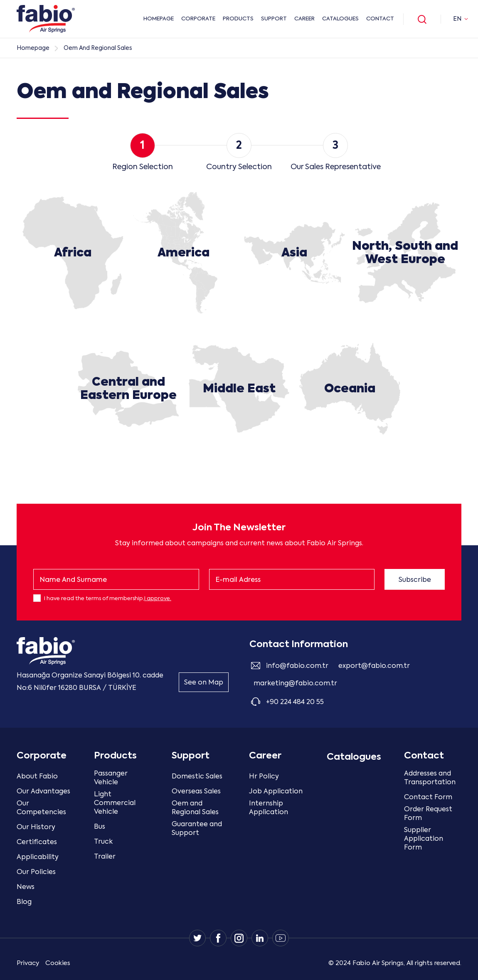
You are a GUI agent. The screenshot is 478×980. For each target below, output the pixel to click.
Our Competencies (41, 808)
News (26, 887)
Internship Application (269, 808)
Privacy (28, 963)
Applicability (38, 857)
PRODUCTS (238, 19)
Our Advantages (43, 792)
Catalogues (340, 19)
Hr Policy (264, 777)
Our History (36, 827)
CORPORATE (198, 19)
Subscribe (415, 580)
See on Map (204, 683)
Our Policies (36, 872)
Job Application (276, 792)
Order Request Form (428, 814)
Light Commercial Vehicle (115, 803)
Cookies (58, 963)
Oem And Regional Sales (98, 48)
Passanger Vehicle (111, 778)
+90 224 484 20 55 (295, 702)
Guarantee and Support (197, 829)
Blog (24, 902)
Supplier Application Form (424, 839)
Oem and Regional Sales (195, 808)
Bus (100, 827)
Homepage (33, 48)
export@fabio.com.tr (374, 666)
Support (274, 19)
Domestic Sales (197, 777)
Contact (380, 19)
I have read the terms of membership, (108, 599)
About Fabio (37, 777)
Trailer (105, 857)
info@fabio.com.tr (297, 666)
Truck (103, 842)
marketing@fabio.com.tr (295, 684)
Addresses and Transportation (430, 778)
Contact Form (428, 798)
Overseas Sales (196, 792)
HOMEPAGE (159, 19)
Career (304, 19)
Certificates (37, 842)
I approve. (158, 599)
